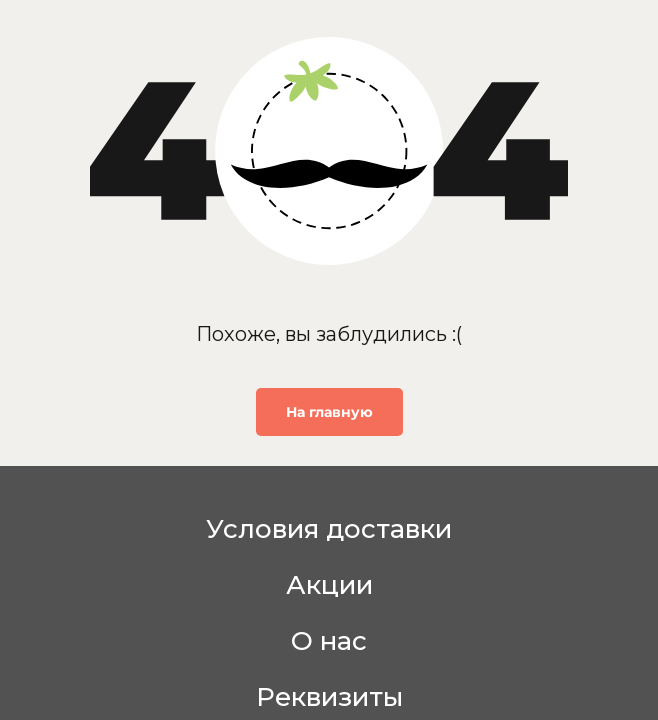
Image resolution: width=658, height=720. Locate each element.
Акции (329, 585)
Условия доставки (329, 529)
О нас (329, 641)
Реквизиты (329, 697)
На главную (329, 412)
